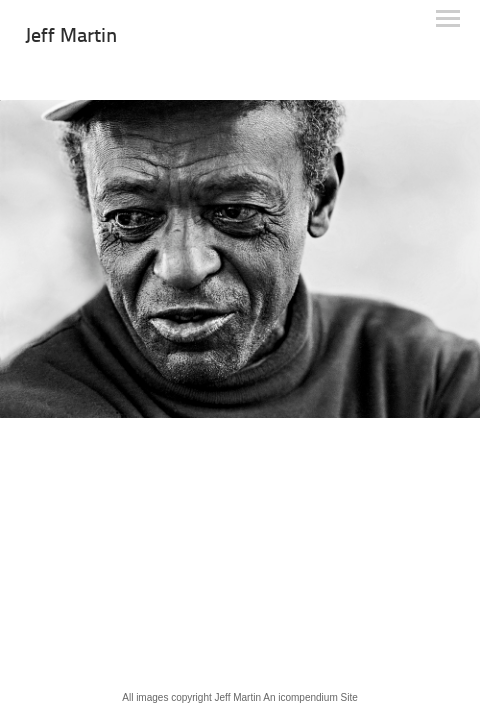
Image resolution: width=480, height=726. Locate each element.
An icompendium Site (310, 697)
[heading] (71, 38)
